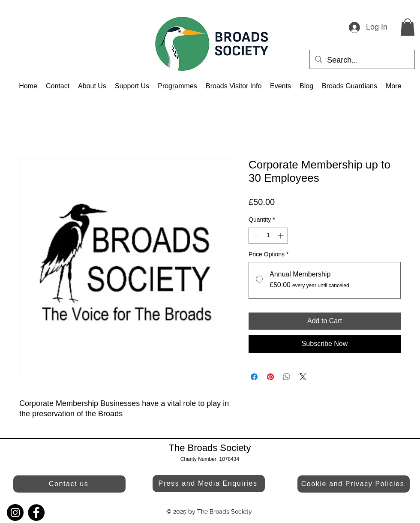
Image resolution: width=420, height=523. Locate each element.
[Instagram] (15, 512)
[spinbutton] (268, 236)
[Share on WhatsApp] (287, 377)
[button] (408, 27)
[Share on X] (303, 377)
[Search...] (362, 60)
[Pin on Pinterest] (270, 377)
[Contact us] (69, 484)
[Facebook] (36, 512)
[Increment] (281, 236)
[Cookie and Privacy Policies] (354, 484)
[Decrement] (255, 236)
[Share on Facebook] (254, 377)
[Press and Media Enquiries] (209, 484)
